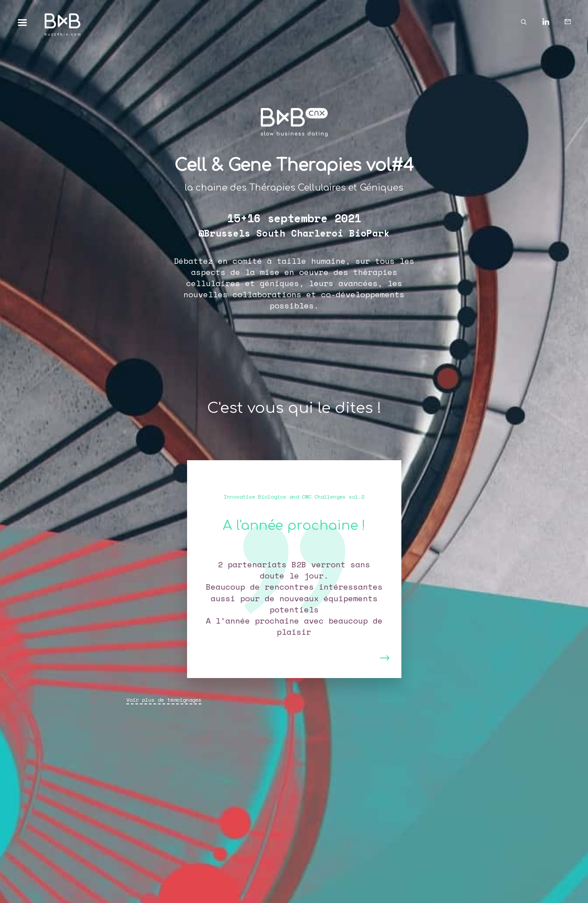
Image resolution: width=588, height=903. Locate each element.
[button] (209, 569)
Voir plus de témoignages (164, 700)
